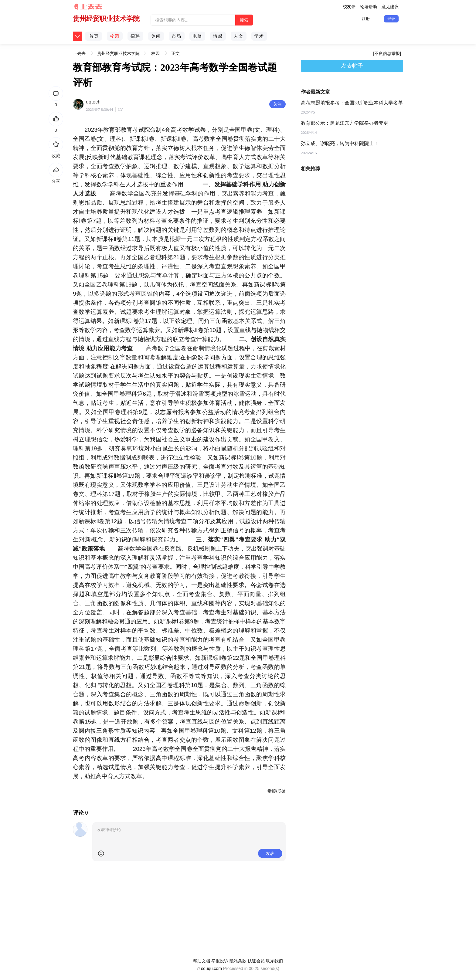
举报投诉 (220, 961)
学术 (259, 36)
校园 (115, 36)
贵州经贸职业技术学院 (106, 19)
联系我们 (274, 961)
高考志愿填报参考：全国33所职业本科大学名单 (352, 103)
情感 (218, 36)
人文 (239, 36)
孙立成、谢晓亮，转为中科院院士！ (340, 143)
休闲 (156, 36)
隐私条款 (238, 961)
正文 (175, 53)
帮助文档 (202, 961)
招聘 (135, 36)
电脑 (197, 36)
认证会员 (256, 961)
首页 (94, 36)
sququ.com (211, 968)
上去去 (79, 51)
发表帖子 (352, 66)
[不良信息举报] (387, 53)
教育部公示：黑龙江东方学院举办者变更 (345, 123)
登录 (391, 19)
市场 (177, 36)
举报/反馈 (277, 791)
